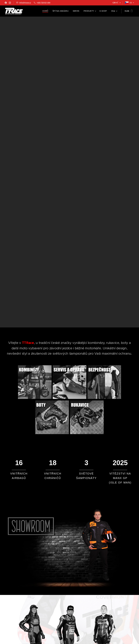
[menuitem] (48, 11)
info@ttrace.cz (25, 3)
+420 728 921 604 (43, 3)
